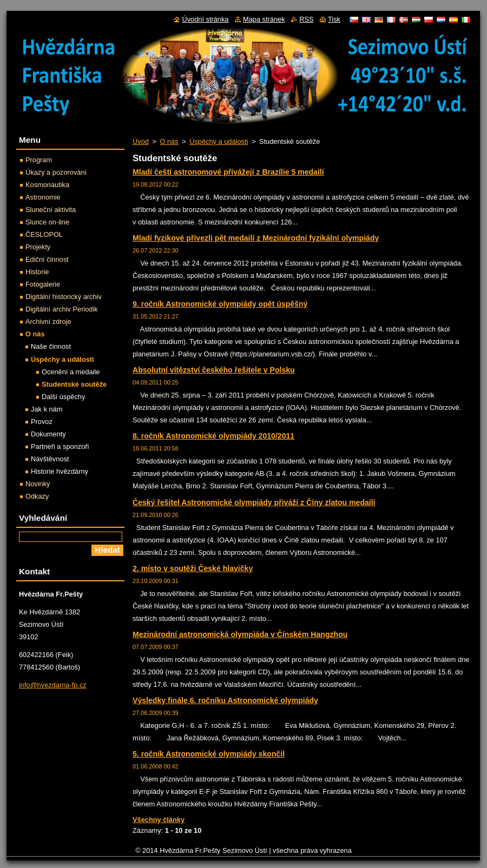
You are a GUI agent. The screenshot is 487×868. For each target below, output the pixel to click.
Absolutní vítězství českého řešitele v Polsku (214, 370)
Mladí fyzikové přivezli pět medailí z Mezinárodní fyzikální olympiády (256, 238)
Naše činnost (51, 346)
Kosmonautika (47, 185)
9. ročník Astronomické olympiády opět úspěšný (220, 304)
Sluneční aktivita (51, 210)
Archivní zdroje (48, 322)
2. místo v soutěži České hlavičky (193, 568)
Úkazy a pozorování (56, 172)
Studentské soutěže (74, 384)
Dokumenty (48, 434)
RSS (306, 19)
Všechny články (159, 820)
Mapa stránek (264, 19)
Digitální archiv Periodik (62, 309)
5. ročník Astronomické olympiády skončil (209, 754)
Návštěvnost (50, 459)
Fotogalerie (43, 284)
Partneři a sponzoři (60, 446)
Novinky (38, 484)
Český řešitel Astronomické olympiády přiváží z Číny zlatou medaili (254, 502)
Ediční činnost (47, 259)
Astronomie (43, 197)
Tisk (334, 19)
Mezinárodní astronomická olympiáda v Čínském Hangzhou (240, 634)
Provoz (42, 422)
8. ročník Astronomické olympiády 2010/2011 (213, 436)
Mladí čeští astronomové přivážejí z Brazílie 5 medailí (228, 172)
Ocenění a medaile (71, 372)
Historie (37, 272)
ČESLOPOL (44, 234)
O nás (169, 141)
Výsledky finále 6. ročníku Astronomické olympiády (225, 700)
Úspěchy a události (219, 141)
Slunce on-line (47, 222)
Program (39, 160)
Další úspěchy (63, 397)
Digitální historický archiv (64, 297)
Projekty (38, 247)
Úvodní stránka (205, 19)
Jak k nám (47, 409)
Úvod (141, 141)
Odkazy (37, 496)
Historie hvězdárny (60, 471)
